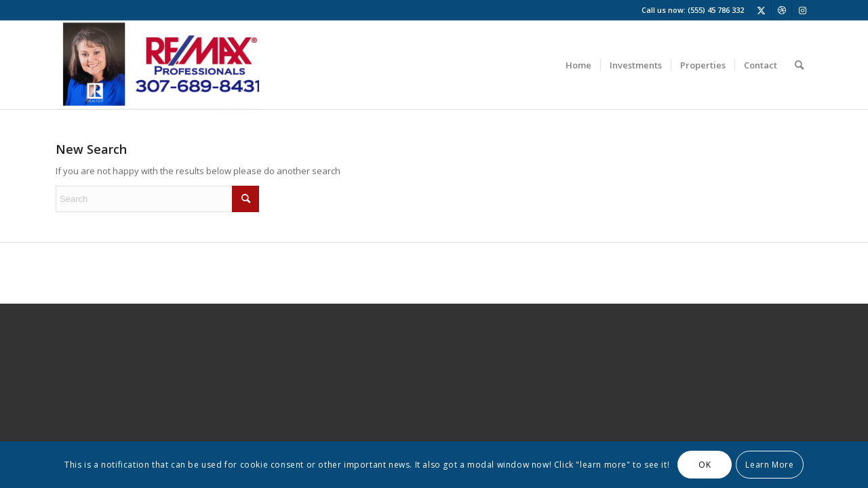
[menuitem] (578, 65)
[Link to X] (761, 10)
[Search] (799, 65)
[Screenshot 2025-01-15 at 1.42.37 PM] (157, 65)
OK (705, 465)
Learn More (769, 465)
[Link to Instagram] (802, 10)
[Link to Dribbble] (782, 10)
